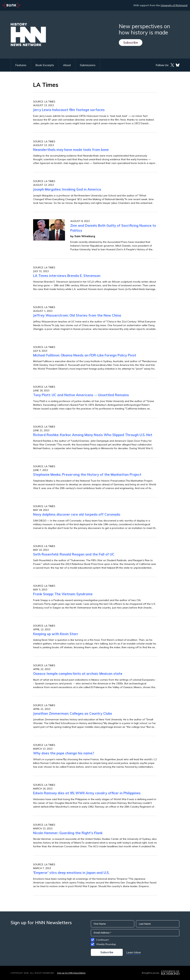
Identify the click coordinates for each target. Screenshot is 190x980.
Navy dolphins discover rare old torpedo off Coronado (77, 514)
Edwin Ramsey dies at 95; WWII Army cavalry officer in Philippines (87, 793)
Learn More (134, 952)
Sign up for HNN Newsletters (71, 973)
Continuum (103, 940)
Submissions (88, 65)
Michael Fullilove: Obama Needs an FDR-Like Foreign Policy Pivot (85, 355)
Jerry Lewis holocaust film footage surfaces (69, 110)
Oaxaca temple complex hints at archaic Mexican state (78, 674)
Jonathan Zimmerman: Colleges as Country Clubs (73, 713)
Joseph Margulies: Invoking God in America (67, 189)
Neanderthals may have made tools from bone (71, 150)
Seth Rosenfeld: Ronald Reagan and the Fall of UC (74, 554)
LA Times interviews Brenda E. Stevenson (67, 276)
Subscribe (131, 42)
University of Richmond (174, 5)
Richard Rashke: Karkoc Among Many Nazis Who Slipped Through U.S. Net (93, 435)
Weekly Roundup (106, 944)
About (67, 65)
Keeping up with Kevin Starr (56, 634)
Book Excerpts (45, 65)
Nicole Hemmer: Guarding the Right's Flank (68, 833)
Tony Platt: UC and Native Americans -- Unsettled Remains (81, 395)
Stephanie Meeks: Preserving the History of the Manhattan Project (87, 474)
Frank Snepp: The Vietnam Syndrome (63, 594)
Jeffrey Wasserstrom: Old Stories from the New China (77, 315)
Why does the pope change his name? (64, 753)
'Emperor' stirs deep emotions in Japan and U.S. (71, 873)
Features (21, 65)
